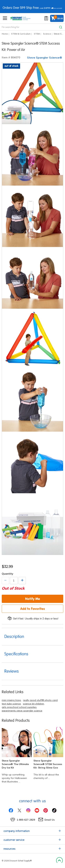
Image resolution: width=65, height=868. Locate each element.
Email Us (50, 820)
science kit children (33, 704)
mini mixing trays (11, 700)
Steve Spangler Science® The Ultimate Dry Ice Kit (15, 764)
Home (5, 34)
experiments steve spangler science (22, 711)
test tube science (11, 704)
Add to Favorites (33, 609)
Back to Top (59, 861)
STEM (37, 34)
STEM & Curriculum (21, 34)
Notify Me (33, 599)
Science (47, 34)
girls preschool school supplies (19, 707)
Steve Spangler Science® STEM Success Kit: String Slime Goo (48, 764)
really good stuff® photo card (40, 700)
